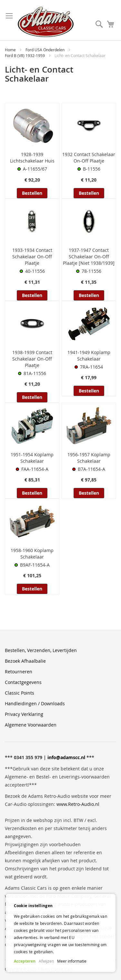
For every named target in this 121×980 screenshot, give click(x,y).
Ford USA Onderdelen (45, 50)
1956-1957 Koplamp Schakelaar (89, 458)
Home (11, 50)
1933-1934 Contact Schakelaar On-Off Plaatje (32, 257)
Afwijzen (46, 961)
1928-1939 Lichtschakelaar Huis (32, 158)
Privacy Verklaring (24, 714)
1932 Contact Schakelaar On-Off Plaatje (89, 158)
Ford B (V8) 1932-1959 (25, 55)
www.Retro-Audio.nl (78, 804)
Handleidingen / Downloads (35, 703)
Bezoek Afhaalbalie (25, 661)
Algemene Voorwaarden (31, 725)
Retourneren (19, 672)
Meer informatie (72, 961)
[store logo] (46, 22)
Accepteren (25, 961)
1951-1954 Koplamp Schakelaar (32, 458)
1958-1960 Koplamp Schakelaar (32, 554)
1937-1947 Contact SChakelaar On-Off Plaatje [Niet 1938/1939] (89, 257)
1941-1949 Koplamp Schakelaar (89, 356)
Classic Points (20, 693)
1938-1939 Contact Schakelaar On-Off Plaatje (32, 359)
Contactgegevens (23, 682)
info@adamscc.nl (66, 757)
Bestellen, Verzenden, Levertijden (41, 650)
